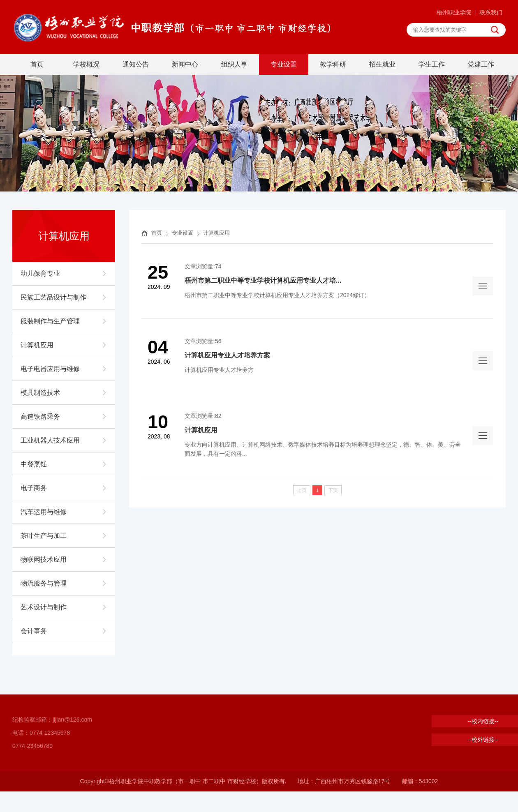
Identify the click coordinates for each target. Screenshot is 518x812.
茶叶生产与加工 (44, 536)
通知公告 (136, 64)
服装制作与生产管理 (50, 321)
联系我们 (491, 12)
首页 (37, 64)
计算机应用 (37, 345)
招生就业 (382, 64)
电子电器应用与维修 (50, 369)
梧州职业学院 (454, 12)
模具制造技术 (40, 393)
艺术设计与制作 (44, 607)
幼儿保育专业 (40, 273)
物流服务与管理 (44, 583)
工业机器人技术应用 (50, 440)
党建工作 (481, 64)
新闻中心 (185, 64)
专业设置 (284, 64)
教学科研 (333, 64)
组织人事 (234, 64)
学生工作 (432, 64)
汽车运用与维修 (44, 512)
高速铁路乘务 (40, 416)
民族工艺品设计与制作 (53, 297)
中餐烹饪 (34, 464)
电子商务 (34, 488)
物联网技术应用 (44, 559)
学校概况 (86, 64)
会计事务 (34, 631)
